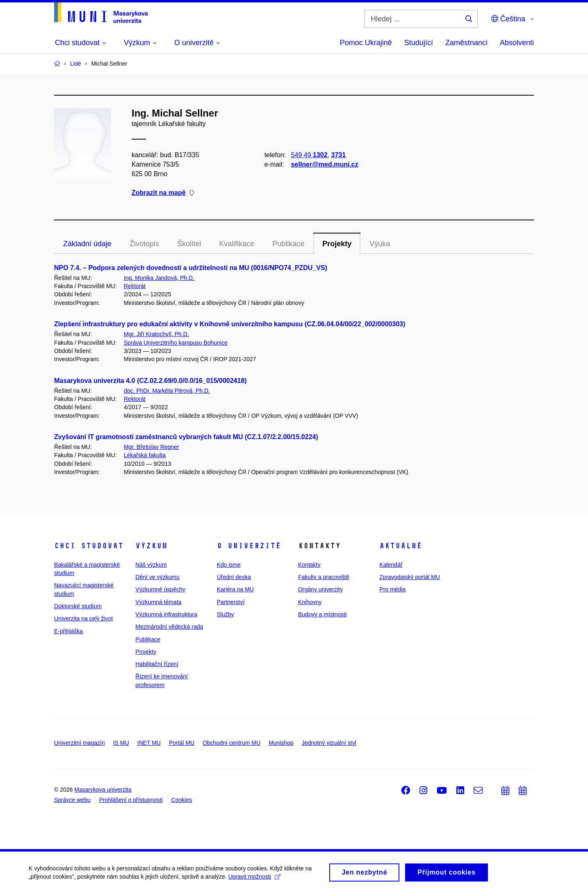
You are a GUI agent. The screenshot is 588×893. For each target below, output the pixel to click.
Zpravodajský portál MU (410, 577)
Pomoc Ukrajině (366, 43)
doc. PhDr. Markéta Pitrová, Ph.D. (167, 391)
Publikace (288, 244)
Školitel (189, 244)
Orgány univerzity (320, 589)
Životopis (144, 244)
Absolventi (517, 43)
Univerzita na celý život (83, 618)
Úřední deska (234, 577)
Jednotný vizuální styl (329, 743)
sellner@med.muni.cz (325, 164)
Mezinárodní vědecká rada (169, 627)
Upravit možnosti (254, 883)
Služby (226, 614)
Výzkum (151, 546)
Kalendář (391, 565)
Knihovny (310, 602)
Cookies (182, 800)
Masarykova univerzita (103, 790)
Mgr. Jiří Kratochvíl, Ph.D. (156, 334)
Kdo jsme (229, 565)
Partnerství (231, 602)
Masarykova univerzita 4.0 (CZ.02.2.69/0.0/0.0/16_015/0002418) (150, 381)
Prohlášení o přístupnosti (131, 800)
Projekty (337, 244)
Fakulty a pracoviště (324, 577)
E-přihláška (68, 631)
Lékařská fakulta (145, 455)
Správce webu (72, 800)
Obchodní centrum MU (231, 743)
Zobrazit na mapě (163, 193)
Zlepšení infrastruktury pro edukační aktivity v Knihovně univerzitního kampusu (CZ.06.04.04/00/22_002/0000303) (230, 324)
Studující (419, 43)
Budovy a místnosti (322, 614)
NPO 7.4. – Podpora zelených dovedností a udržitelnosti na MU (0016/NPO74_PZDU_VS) (191, 268)
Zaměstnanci (466, 43)
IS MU (121, 743)
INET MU (149, 743)
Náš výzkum (151, 565)
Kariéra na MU (235, 589)
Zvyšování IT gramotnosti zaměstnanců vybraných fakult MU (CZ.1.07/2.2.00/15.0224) (186, 437)
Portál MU (182, 743)
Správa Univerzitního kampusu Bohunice (176, 343)
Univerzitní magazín (80, 743)
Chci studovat (89, 546)
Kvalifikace (237, 244)
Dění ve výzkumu (157, 577)
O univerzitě (249, 546)
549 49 (309, 155)
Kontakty (309, 565)
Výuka (380, 244)
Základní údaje (87, 244)
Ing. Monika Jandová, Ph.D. (159, 278)
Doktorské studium (78, 606)
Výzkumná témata (158, 602)
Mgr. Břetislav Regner (152, 447)
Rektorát (135, 286)
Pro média (392, 589)
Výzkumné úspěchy (160, 589)
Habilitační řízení (157, 664)
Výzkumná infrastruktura (166, 614)
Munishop (281, 743)
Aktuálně (401, 546)
